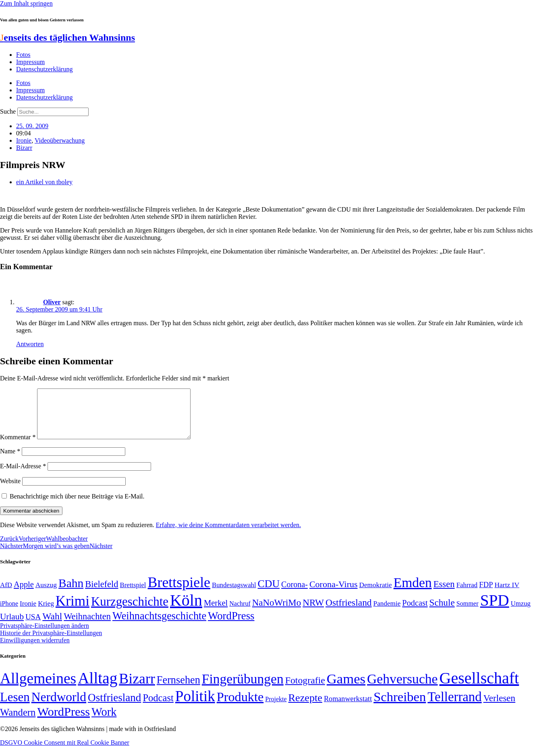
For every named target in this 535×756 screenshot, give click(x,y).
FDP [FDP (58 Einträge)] (486, 594)
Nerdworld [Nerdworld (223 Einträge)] (59, 707)
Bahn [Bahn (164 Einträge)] (71, 593)
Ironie (24, 140)
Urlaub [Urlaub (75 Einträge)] (12, 626)
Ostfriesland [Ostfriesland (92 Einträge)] (349, 612)
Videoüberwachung (60, 140)
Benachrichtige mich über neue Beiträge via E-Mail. (77, 506)
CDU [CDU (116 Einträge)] (269, 593)
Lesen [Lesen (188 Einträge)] (15, 707)
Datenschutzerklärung (44, 69)
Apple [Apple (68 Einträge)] (24, 594)
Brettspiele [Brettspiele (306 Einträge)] (179, 592)
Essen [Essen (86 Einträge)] (444, 594)
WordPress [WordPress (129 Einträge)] (231, 625)
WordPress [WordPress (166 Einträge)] (63, 721)
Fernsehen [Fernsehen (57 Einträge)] (178, 690)
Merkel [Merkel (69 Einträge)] (216, 613)
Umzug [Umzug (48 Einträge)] (521, 613)
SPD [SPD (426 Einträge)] (495, 610)
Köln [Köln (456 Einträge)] (186, 610)
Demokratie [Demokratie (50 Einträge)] (376, 595)
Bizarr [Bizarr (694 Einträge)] (137, 688)
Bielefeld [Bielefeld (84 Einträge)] (102, 594)
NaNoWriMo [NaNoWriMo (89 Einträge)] (277, 612)
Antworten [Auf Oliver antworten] (30, 344)
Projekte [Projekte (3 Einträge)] (276, 709)
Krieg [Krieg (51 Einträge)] (46, 613)
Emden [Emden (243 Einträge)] (413, 592)
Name (10, 461)
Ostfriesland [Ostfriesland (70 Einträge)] (114, 707)
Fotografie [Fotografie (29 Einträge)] (305, 690)
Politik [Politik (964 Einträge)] (195, 706)
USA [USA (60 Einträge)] (33, 626)
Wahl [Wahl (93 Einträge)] (52, 626)
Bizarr (24, 148)
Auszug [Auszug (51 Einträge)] (46, 594)
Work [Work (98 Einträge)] (104, 722)
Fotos (23, 55)
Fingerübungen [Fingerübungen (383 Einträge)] (243, 688)
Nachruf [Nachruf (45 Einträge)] (240, 613)
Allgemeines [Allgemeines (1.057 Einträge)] (38, 688)
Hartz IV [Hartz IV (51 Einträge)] (507, 594)
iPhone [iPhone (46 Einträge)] (9, 613)
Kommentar (18, 447)
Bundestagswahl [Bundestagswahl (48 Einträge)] (234, 595)
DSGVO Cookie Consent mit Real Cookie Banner (65, 752)
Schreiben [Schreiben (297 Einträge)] (400, 706)
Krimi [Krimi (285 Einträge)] (73, 611)
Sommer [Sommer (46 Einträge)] (468, 613)
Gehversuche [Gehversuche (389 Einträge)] (402, 688)
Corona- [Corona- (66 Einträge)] (294, 594)
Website (10, 491)
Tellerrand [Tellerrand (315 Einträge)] (454, 706)
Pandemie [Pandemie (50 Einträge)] (387, 613)
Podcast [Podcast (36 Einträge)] (158, 707)
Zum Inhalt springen (26, 3)
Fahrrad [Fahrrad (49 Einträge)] (467, 595)
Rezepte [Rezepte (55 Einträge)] (305, 707)
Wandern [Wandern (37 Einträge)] (18, 722)
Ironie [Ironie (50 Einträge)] (28, 613)
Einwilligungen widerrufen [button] (35, 650)
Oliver (52, 302)
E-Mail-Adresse (23, 476)
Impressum (30, 62)
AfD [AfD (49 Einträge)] (6, 595)
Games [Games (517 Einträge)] (346, 688)
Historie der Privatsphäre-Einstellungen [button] (51, 643)
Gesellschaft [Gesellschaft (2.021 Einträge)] (479, 688)
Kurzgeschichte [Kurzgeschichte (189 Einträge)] (130, 611)
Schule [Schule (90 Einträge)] (442, 612)
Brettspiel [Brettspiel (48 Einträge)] (133, 595)
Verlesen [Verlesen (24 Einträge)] (499, 708)
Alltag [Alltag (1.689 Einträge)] (97, 688)
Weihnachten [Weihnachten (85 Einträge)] (87, 626)
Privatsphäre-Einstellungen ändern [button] (45, 635)
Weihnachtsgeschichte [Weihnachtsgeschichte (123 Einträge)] (159, 626)
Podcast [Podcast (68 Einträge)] (415, 613)
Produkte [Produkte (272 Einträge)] (240, 706)
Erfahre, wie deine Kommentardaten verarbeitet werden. (228, 535)
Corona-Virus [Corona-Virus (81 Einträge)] (334, 594)
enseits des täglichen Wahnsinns (67, 37)
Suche (8, 111)
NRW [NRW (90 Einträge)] (313, 612)
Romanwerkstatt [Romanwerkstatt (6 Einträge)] (348, 708)
